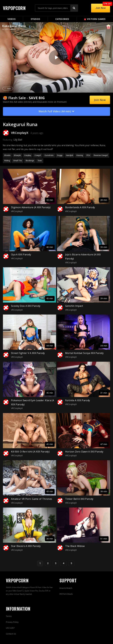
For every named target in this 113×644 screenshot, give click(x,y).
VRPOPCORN (14, 8)
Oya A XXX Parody (21, 254)
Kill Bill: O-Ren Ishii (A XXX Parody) (30, 452)
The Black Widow (75, 546)
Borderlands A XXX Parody (80, 207)
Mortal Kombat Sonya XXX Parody (84, 353)
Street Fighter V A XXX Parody (28, 353)
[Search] (74, 8)
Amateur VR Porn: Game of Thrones (32, 499)
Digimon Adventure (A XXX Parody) (31, 207)
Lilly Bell (18, 140)
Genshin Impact (74, 306)
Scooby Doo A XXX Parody (26, 306)
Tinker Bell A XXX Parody (79, 499)
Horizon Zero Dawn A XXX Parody (84, 452)
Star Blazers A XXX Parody (26, 546)
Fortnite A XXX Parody (78, 400)
